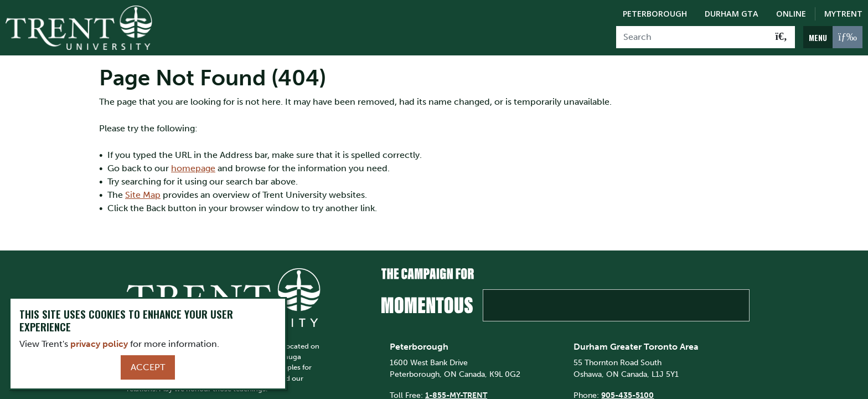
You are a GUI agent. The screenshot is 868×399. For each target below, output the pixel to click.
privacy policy (99, 344)
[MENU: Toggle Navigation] (833, 37)
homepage (193, 168)
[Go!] (781, 37)
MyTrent (843, 14)
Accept (148, 367)
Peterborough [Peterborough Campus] (655, 14)
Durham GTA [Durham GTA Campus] (732, 14)
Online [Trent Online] (791, 14)
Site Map (143, 195)
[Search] (692, 37)
